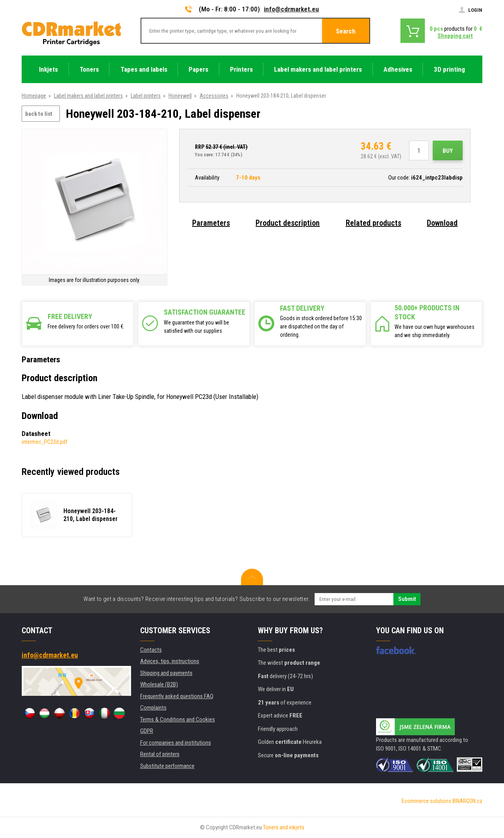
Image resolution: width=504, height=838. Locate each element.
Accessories (214, 96)
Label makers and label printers (88, 96)
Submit (407, 599)
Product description (288, 223)
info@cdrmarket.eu (291, 9)
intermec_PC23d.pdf (44, 442)
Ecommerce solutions (426, 801)
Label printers (146, 96)
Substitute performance (167, 766)
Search (346, 31)
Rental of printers (160, 754)
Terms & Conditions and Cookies (178, 719)
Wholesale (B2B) (159, 684)
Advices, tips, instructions (170, 661)
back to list (39, 114)
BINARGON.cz (467, 801)
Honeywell (180, 96)
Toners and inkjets (284, 827)
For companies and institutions (176, 743)
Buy (448, 151)
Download (442, 223)
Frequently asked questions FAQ (177, 696)
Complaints (153, 708)
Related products (373, 223)
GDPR (147, 731)
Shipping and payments (166, 673)
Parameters (211, 223)
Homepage (34, 96)
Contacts (151, 650)
